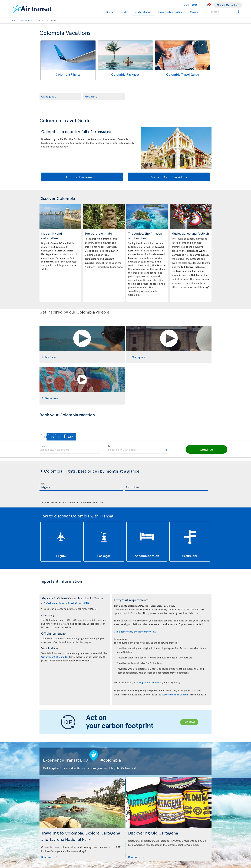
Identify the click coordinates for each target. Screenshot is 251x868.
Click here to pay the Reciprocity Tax (135, 632)
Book (109, 12)
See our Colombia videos (169, 177)
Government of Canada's (176, 694)
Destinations (142, 12)
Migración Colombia (150, 682)
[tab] (82, 344)
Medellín (90, 96)
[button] (52, 437)
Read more (48, 857)
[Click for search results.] (239, 12)
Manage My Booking (228, 5)
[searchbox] (226, 12)
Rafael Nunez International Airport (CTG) (67, 603)
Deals (123, 12)
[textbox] (70, 449)
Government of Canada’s (55, 657)
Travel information (170, 12)
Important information (82, 177)
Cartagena (48, 96)
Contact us (198, 12)
